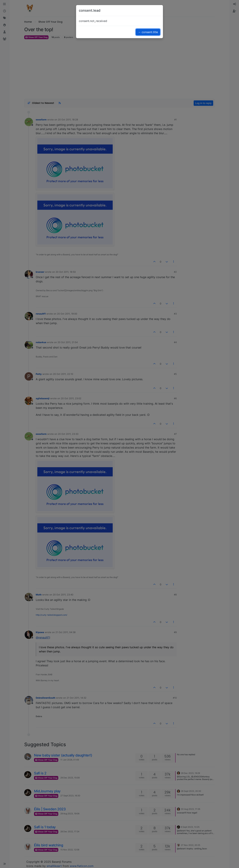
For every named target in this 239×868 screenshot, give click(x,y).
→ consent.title (148, 32)
